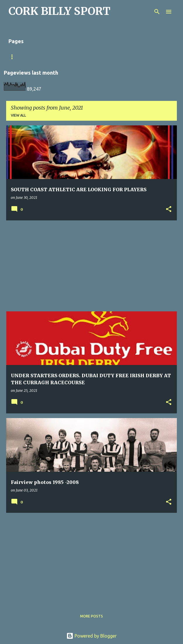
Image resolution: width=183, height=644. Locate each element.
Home (83, 57)
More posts (91, 616)
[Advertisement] (91, 266)
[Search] (157, 12)
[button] (169, 209)
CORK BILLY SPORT (59, 11)
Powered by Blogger (91, 636)
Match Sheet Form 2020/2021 (37, 57)
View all (18, 115)
